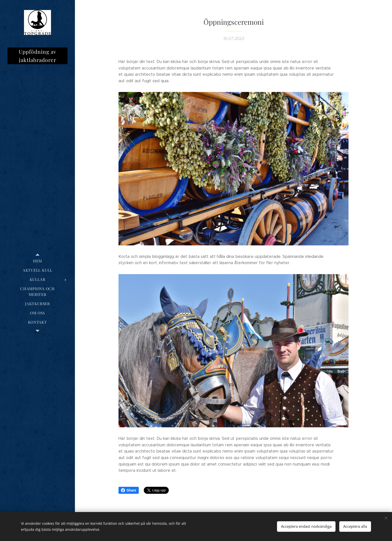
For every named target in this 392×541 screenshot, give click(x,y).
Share (129, 490)
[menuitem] (37, 261)
